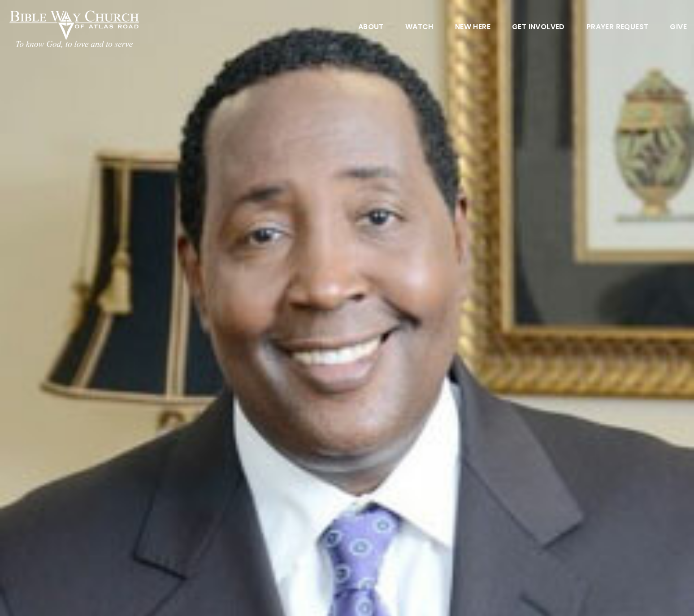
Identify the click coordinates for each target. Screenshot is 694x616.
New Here (473, 28)
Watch (419, 28)
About (371, 28)
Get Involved (538, 28)
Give (678, 28)
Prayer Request (618, 28)
